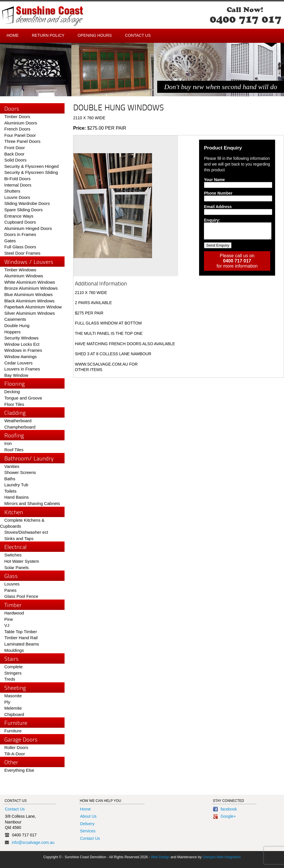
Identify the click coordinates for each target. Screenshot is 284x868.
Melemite (13, 708)
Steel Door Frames (22, 253)
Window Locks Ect (22, 344)
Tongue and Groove (23, 398)
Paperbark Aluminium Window (33, 307)
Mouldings (14, 650)
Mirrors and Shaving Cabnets (32, 503)
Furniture (13, 731)
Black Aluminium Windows (29, 301)
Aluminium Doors (21, 123)
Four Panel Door (20, 135)
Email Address (218, 207)
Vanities (12, 466)
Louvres (12, 584)
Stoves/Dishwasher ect (26, 532)
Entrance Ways (19, 216)
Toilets (10, 491)
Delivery (87, 824)
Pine (9, 619)
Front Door (15, 148)
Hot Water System (22, 561)
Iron (8, 443)
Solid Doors (15, 160)
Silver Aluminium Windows (30, 313)
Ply (7, 702)
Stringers (13, 673)
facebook (225, 809)
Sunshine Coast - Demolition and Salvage (43, 16)
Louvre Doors (17, 197)
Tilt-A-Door (15, 754)
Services (88, 831)
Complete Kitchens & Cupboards (22, 523)
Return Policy (48, 35)
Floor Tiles (14, 404)
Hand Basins (16, 497)
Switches (13, 555)
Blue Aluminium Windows (28, 294)
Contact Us (138, 35)
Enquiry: (212, 220)
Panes (10, 590)
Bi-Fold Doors (17, 179)
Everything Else (19, 770)
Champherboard (20, 427)
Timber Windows (20, 270)
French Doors (17, 129)
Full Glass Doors (20, 247)
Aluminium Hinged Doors (28, 228)
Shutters (12, 191)
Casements (15, 319)
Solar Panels (16, 568)
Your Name (214, 180)
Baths (10, 479)
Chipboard (14, 714)
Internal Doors (18, 185)
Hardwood (14, 613)
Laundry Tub (16, 485)
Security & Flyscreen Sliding (31, 172)
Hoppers (12, 332)
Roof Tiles (14, 450)
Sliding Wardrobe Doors (27, 203)
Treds (10, 679)
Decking (12, 392)
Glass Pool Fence (21, 596)
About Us (88, 816)
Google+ (224, 816)
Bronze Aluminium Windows (31, 288)
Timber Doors (17, 117)
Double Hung (17, 325)
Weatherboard (18, 421)
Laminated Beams (22, 644)
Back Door (14, 154)
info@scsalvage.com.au (33, 842)
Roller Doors (16, 747)
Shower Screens (20, 472)
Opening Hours (95, 35)
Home (13, 35)
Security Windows (21, 338)
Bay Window (16, 375)
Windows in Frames (23, 350)
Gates (10, 241)
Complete (13, 667)
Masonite (13, 696)
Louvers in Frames (22, 369)
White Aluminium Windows (30, 282)
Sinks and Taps (19, 538)
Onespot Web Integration (222, 857)
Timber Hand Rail (21, 638)
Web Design (160, 857)
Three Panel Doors (22, 141)
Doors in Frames (20, 234)
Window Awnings (21, 357)
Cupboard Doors (20, 222)
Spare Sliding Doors (23, 210)
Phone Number (218, 193)
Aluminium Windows (24, 276)
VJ (7, 625)
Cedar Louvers (18, 363)
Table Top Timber (21, 632)
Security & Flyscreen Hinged (31, 166)
